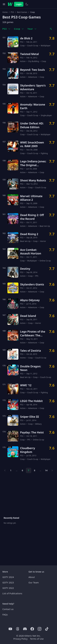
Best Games (22, 12)
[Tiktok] (47, 629)
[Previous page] (5, 470)
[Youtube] (10, 629)
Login (19, 4)
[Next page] (52, 470)
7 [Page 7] (28, 470)
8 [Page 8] (35, 470)
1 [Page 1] (11, 470)
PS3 (12, 12)
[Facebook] (32, 629)
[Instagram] (40, 629)
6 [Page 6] (22, 470)
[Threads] (18, 629)
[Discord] (25, 629)
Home (5, 12)
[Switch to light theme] (27, 4)
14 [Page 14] (46, 470)
